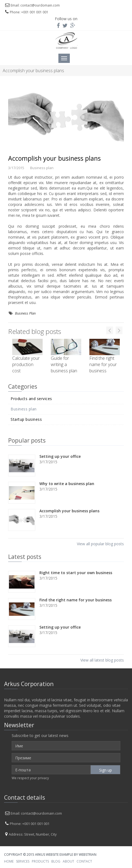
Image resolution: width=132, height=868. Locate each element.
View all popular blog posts (100, 544)
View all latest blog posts (102, 660)
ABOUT (68, 861)
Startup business (26, 419)
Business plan (24, 409)
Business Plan (25, 313)
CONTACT (84, 861)
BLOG (56, 861)
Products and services (31, 399)
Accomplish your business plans (54, 158)
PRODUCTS (40, 861)
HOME (9, 861)
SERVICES (23, 861)
